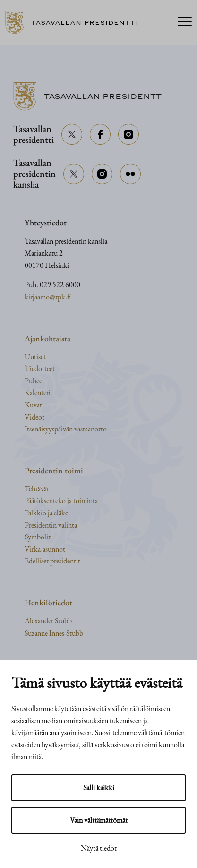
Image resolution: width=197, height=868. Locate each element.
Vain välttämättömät (99, 820)
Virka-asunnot (45, 549)
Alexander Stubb (48, 621)
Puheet (34, 381)
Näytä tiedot (99, 848)
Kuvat (33, 405)
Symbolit (38, 537)
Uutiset (35, 357)
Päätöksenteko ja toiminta (61, 500)
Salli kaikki (99, 788)
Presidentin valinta (51, 525)
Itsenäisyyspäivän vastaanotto (66, 429)
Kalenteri (38, 393)
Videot (34, 417)
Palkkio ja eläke (46, 513)
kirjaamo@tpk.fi (48, 297)
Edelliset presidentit (52, 561)
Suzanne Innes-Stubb (54, 633)
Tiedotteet (40, 368)
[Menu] (185, 23)
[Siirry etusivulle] (75, 23)
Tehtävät (37, 489)
